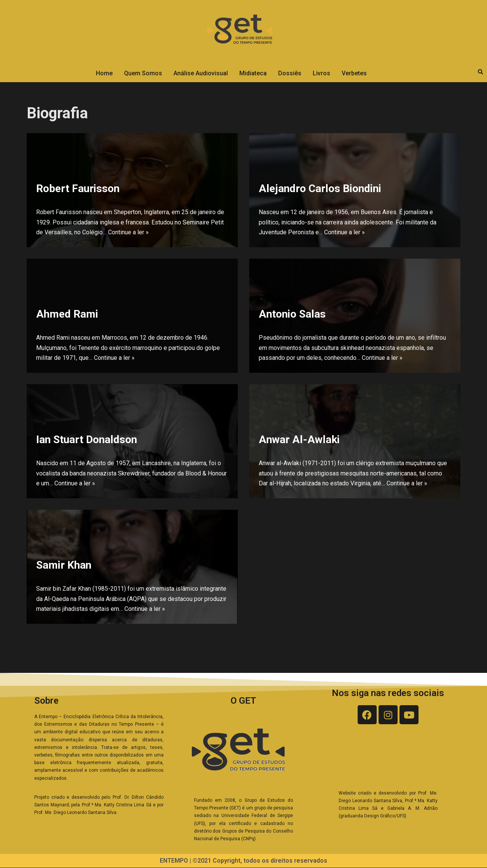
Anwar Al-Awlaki (299, 439)
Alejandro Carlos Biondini (320, 188)
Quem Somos (143, 73)
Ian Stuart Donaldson (87, 439)
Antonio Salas (292, 313)
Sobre (46, 701)
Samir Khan (64, 564)
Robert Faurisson (78, 188)
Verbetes (354, 73)
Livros (321, 73)
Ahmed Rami (67, 313)
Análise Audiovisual (201, 73)
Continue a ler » (128, 233)
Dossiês (290, 73)
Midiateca (253, 73)
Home (104, 73)
